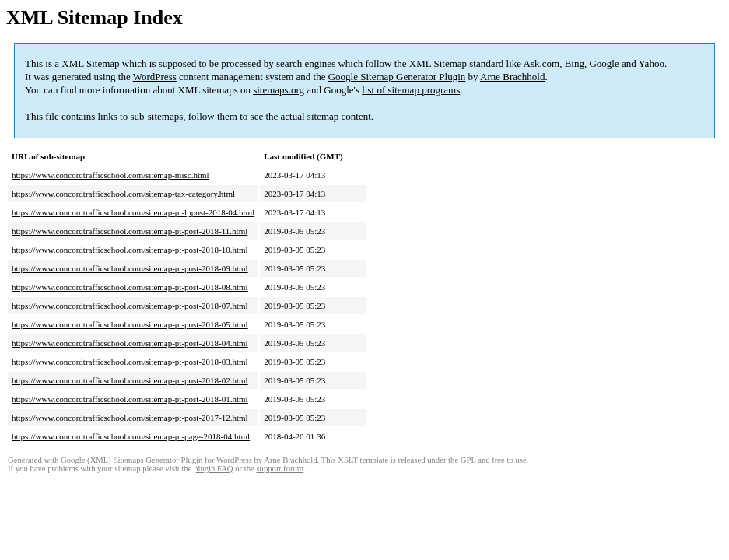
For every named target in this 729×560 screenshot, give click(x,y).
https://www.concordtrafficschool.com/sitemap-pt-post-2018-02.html (130, 380)
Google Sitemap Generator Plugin (397, 77)
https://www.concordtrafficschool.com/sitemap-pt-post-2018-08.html (130, 287)
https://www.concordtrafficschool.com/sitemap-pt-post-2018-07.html (130, 306)
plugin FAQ (213, 469)
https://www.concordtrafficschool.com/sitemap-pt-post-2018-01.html (130, 399)
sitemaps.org (279, 90)
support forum (280, 469)
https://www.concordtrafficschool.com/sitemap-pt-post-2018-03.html (130, 362)
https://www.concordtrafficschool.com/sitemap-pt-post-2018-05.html (130, 324)
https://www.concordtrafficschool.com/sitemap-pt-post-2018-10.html (130, 250)
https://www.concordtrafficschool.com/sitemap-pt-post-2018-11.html (130, 231)
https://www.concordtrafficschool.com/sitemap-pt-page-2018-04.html (131, 436)
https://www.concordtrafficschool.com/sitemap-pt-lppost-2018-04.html (133, 212)
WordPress (155, 77)
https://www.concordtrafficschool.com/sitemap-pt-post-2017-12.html (130, 418)
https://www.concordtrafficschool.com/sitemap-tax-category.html (123, 194)
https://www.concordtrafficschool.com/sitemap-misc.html (110, 175)
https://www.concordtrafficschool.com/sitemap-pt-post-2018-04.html (130, 343)
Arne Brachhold (512, 77)
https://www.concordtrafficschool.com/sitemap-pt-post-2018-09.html (130, 268)
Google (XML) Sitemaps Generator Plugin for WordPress (156, 460)
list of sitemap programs (411, 90)
